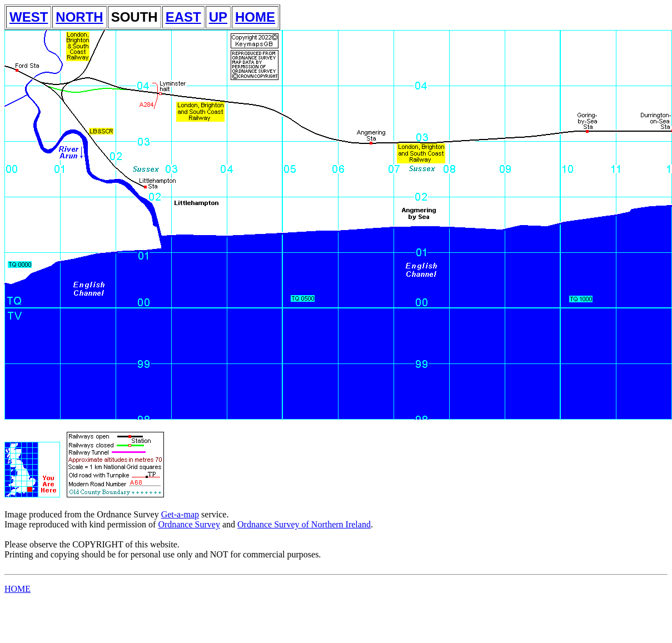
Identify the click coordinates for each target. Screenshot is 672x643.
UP (218, 17)
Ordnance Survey (189, 524)
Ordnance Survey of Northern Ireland (304, 524)
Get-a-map (180, 514)
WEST (29, 17)
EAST (183, 17)
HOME (255, 17)
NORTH (79, 17)
